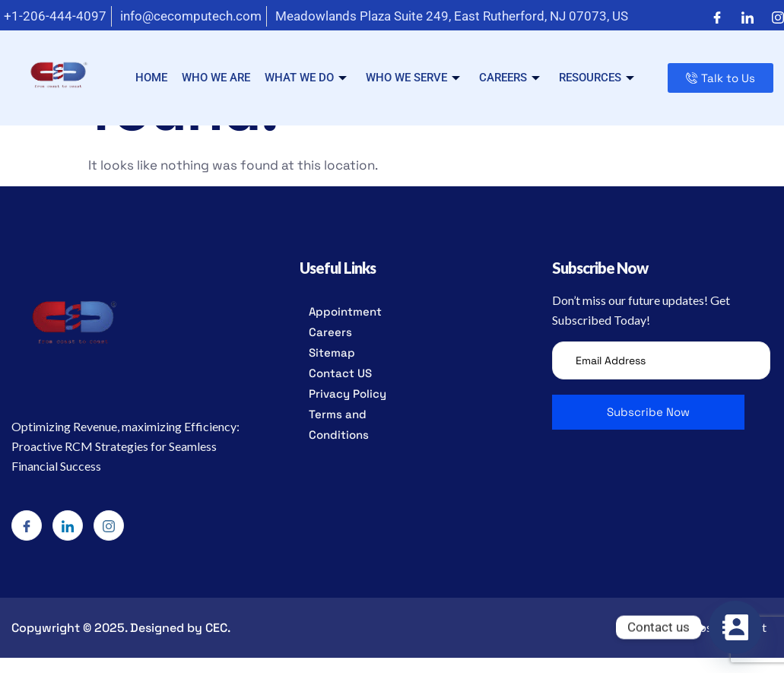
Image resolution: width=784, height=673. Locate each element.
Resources (597, 78)
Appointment (345, 311)
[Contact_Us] (735, 627)
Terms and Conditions (339, 424)
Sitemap (332, 352)
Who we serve (413, 78)
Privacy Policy (348, 394)
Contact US (340, 373)
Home (151, 78)
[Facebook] (717, 16)
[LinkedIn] (747, 16)
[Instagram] (778, 16)
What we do (306, 78)
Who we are (216, 78)
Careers (509, 78)
